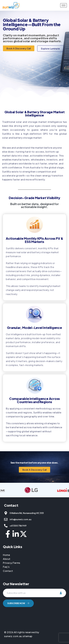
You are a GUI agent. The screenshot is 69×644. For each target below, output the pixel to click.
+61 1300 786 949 (18, 526)
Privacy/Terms (12, 563)
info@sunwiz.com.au (20, 519)
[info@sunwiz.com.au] (6, 519)
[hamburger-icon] (64, 5)
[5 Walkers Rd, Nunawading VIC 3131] (6, 513)
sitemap (27, 636)
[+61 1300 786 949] (6, 526)
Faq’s (6, 567)
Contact (8, 571)
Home (7, 555)
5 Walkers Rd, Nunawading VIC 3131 (27, 513)
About (7, 559)
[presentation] (25, 616)
